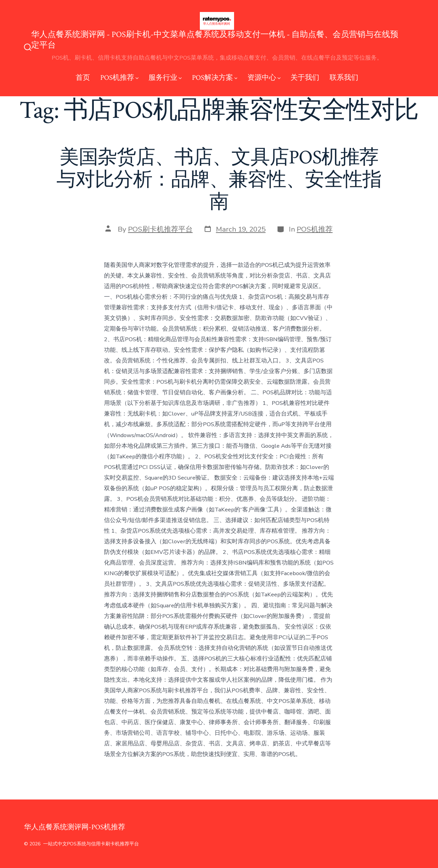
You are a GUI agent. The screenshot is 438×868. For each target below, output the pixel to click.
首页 (83, 78)
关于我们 (305, 78)
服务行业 (165, 78)
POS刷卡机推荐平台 (160, 229)
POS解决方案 (215, 78)
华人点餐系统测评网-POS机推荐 (75, 827)
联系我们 (344, 78)
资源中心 (264, 78)
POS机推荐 (119, 78)
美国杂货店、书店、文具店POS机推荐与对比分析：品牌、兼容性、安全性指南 (219, 180)
